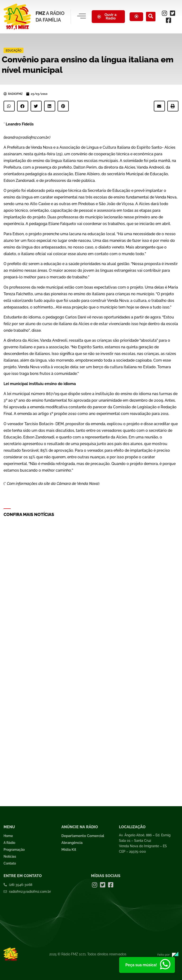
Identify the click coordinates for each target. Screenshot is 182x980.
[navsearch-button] (151, 17)
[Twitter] (173, 13)
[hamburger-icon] (81, 17)
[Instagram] (165, 13)
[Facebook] (169, 20)
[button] (9, 106)
